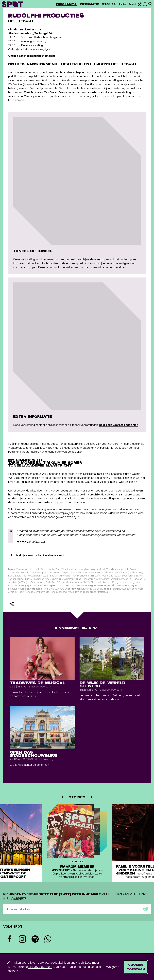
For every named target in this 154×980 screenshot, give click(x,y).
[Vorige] (63, 797)
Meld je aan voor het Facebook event (40, 555)
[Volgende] (91, 797)
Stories (109, 4)
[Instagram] (22, 939)
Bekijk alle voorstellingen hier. (119, 425)
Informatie (89, 4)
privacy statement (40, 967)
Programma (66, 4)
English (133, 4)
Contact (123, 4)
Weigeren (113, 967)
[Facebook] (10, 939)
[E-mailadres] (77, 909)
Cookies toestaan (136, 967)
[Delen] (12, 604)
